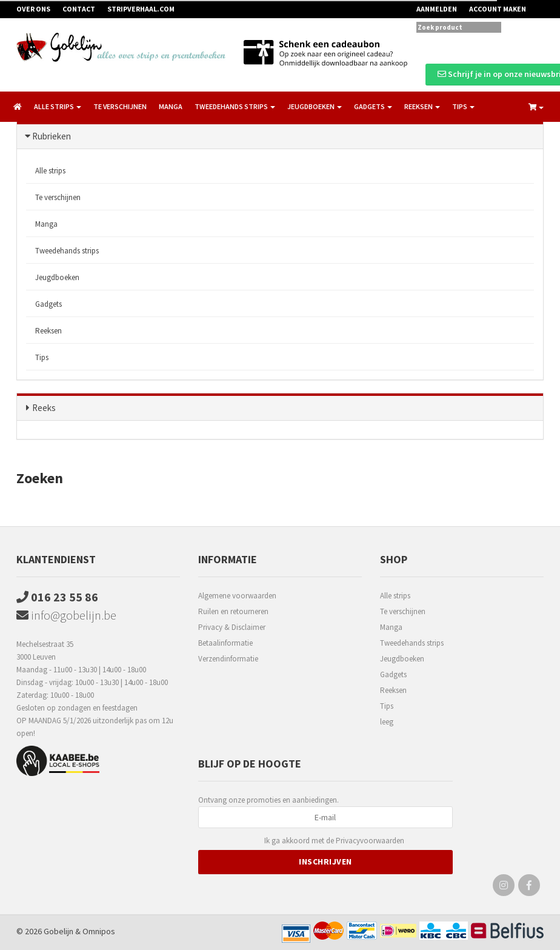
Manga (171, 106)
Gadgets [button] (373, 106)
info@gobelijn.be (66, 615)
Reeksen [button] (422, 106)
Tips (42, 357)
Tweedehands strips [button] (235, 106)
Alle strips (50, 171)
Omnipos (99, 931)
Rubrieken (52, 136)
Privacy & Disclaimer (232, 627)
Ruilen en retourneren (233, 611)
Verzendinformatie (228, 659)
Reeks (44, 408)
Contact (79, 9)
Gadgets (48, 304)
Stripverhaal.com (141, 9)
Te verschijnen (120, 106)
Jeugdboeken (57, 277)
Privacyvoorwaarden (370, 841)
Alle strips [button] (58, 106)
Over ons (33, 9)
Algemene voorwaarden (237, 596)
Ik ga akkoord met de (334, 841)
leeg (387, 722)
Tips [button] (463, 106)
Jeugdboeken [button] (315, 106)
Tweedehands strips (67, 251)
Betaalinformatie (225, 643)
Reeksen (48, 331)
